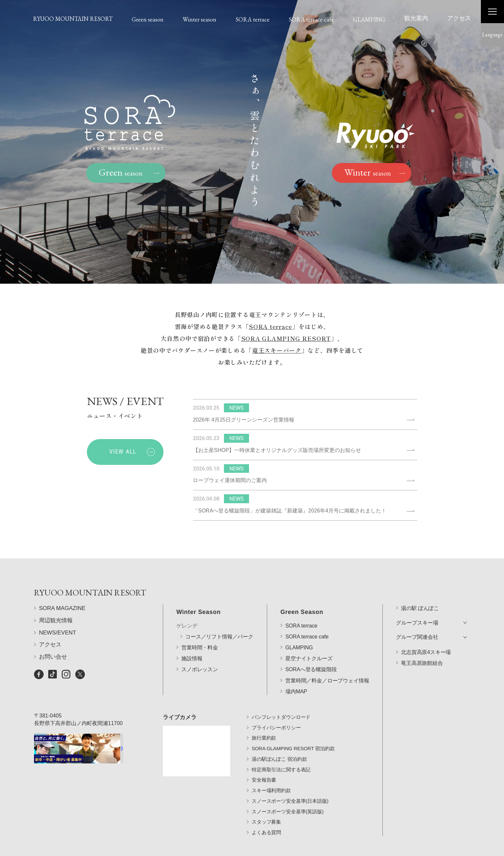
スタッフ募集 (266, 808)
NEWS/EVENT (57, 633)
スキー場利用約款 (271, 776)
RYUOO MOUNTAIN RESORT (73, 19)
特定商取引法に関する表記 (281, 755)
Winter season (199, 19)
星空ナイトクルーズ (309, 641)
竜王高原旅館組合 (422, 645)
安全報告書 (264, 766)
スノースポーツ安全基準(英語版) (288, 797)
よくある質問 (266, 818)
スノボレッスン (200, 652)
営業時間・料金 (200, 630)
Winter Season (198, 594)
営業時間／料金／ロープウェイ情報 (327, 662)
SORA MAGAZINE (62, 609)
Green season (148, 19)
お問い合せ (53, 657)
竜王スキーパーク (277, 351)
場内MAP (296, 673)
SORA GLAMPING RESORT (286, 340)
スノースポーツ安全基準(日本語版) (290, 786)
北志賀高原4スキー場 (426, 634)
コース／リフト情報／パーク (219, 618)
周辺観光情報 (56, 621)
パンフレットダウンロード (281, 702)
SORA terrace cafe (311, 19)
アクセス (459, 18)
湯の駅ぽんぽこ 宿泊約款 (279, 744)
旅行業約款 (264, 724)
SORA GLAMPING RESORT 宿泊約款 (293, 734)
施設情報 (192, 641)
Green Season (302, 594)
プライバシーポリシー (276, 713)
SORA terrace (252, 19)
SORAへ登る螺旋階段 (311, 652)
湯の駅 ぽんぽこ (420, 590)
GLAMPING (369, 19)
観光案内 (416, 18)
